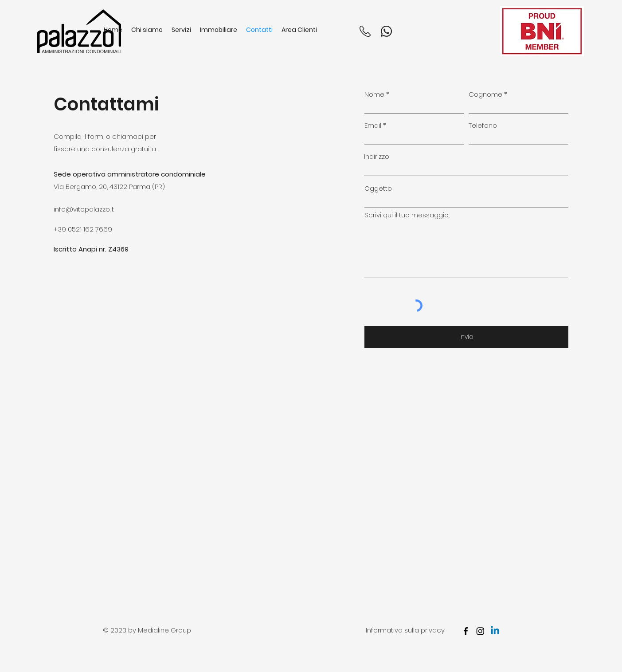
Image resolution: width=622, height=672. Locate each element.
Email (373, 125)
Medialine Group (164, 630)
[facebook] (466, 631)
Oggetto (378, 188)
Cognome (485, 94)
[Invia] (466, 337)
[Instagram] (480, 631)
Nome (374, 94)
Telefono (483, 125)
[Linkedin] (495, 631)
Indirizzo (377, 156)
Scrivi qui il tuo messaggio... (407, 215)
